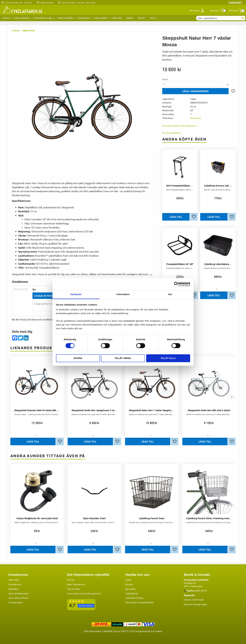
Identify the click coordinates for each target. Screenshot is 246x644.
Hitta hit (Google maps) (195, 604)
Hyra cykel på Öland (18, 598)
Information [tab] (123, 294)
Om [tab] (170, 294)
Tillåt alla (168, 358)
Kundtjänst (235, 3)
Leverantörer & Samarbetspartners (84, 593)
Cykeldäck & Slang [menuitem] (43, 18)
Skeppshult (196, 118)
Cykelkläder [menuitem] (100, 18)
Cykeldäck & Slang (134, 598)
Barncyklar (131, 589)
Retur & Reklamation (19, 593)
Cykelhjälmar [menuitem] (21, 18)
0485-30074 (201, 591)
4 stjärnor (24, 289)
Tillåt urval (123, 358)
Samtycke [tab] (76, 294)
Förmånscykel (15, 602)
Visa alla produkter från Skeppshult (179, 126)
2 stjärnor (18, 289)
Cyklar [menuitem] (6, 18)
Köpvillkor (14, 589)
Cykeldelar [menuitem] (83, 18)
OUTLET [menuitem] (141, 18)
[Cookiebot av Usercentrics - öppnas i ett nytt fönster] (176, 284)
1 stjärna (15, 289)
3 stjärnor (21, 289)
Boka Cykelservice (76, 584)
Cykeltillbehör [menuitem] (65, 18)
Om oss (71, 580)
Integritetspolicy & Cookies (149, 631)
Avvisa (78, 358)
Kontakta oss (15, 584)
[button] (217, 11)
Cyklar (128, 580)
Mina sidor (14, 580)
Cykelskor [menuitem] (117, 18)
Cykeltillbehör (147, 602)
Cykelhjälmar (132, 593)
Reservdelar (131, 602)
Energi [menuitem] (130, 18)
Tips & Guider (74, 589)
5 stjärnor (26, 289)
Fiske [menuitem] (152, 18)
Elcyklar (129, 584)
